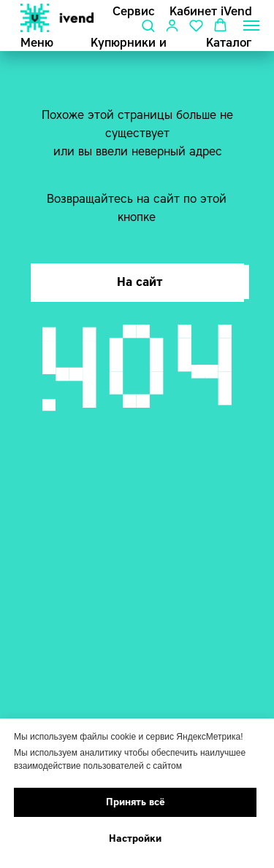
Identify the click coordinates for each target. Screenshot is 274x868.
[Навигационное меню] (251, 26)
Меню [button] (37, 43)
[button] (148, 25)
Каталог (229, 43)
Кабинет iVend (211, 11)
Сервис (134, 11)
